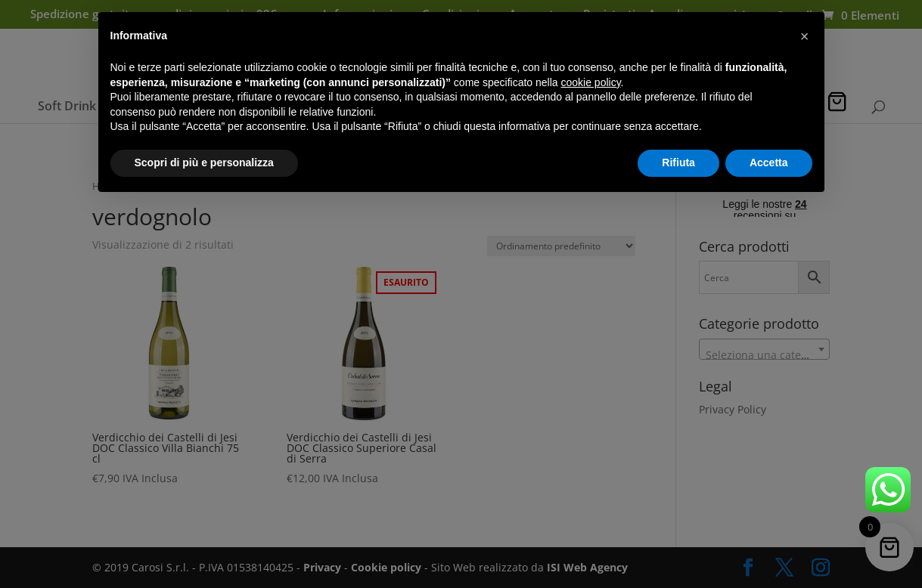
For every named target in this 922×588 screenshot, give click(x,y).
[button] (805, 36)
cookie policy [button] (590, 82)
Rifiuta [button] (678, 162)
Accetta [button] (769, 162)
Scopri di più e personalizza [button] (204, 162)
